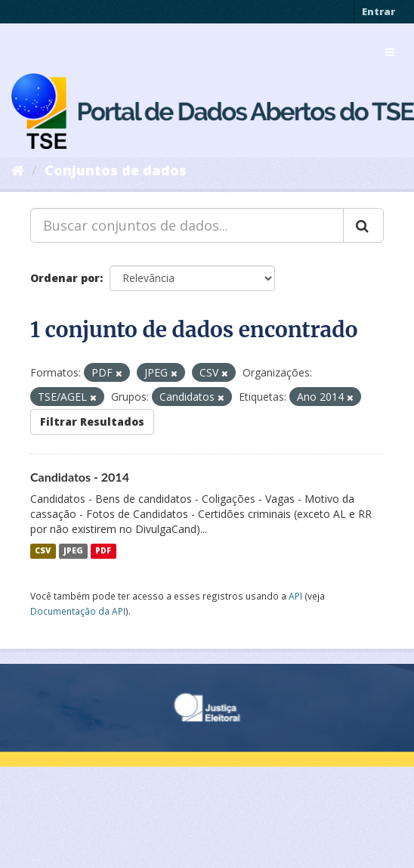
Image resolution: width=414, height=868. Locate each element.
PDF (103, 551)
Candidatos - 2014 (80, 477)
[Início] (18, 170)
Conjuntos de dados (116, 170)
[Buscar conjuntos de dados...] (187, 225)
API (295, 596)
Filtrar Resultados (92, 422)
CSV (43, 551)
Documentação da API (78, 611)
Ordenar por (65, 278)
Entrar (378, 11)
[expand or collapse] (390, 52)
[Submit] (363, 225)
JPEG (73, 551)
